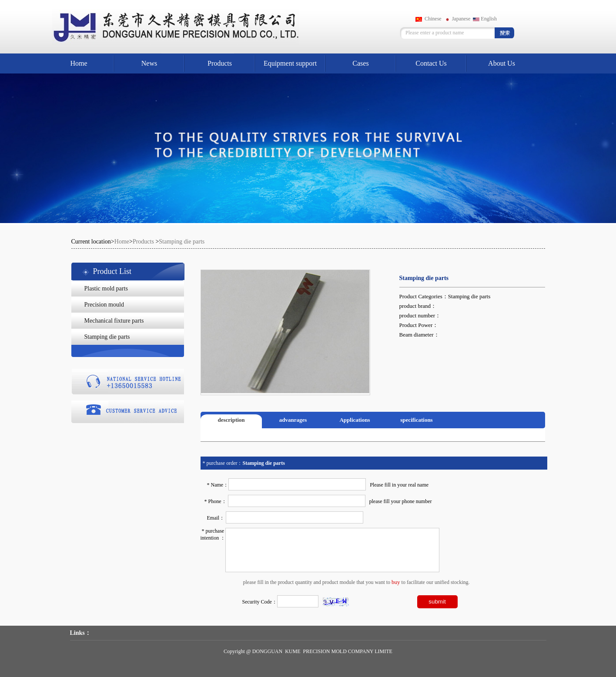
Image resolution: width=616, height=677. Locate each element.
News (149, 63)
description (231, 420)
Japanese (457, 19)
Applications (355, 420)
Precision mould (104, 305)
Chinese (429, 19)
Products (220, 63)
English (485, 19)
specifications (416, 420)
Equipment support (290, 63)
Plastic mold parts (106, 288)
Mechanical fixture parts (114, 321)
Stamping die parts (182, 242)
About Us (502, 63)
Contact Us (431, 63)
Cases (360, 63)
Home (79, 63)
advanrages (293, 420)
